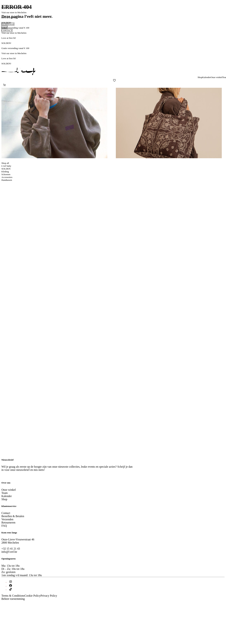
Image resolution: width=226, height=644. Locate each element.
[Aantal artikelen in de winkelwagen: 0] (4, 85)
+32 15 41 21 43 (11, 549)
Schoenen (6, 174)
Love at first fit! (9, 18)
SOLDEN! (6, 23)
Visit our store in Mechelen (14, 12)
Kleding (5, 172)
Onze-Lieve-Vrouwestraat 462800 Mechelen (18, 541)
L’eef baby (6, 166)
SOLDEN (6, 169)
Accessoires (7, 177)
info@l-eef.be (9, 552)
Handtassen (7, 180)
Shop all (5, 163)
